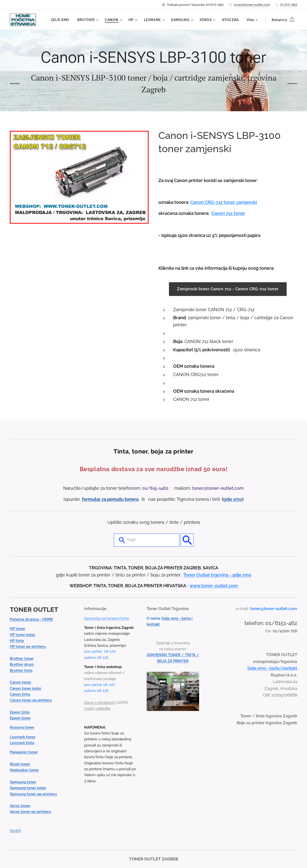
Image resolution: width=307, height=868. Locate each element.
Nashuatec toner (24, 770)
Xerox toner (20, 806)
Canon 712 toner (228, 213)
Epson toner (20, 718)
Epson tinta (20, 712)
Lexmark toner (23, 737)
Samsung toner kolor (28, 788)
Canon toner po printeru (31, 700)
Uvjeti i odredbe (97, 709)
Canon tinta (20, 694)
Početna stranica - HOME (31, 620)
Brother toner (22, 659)
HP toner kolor (23, 635)
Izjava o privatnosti (100, 703)
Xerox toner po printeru (30, 812)
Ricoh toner (20, 764)
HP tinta (17, 641)
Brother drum (22, 665)
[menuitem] (61, 20)
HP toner (18, 629)
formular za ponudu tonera (110, 499)
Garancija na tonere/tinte (107, 618)
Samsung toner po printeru (33, 794)
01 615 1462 (289, 5)
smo (238, 499)
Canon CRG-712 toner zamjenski (224, 202)
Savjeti (15, 831)
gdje (228, 499)
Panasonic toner (24, 752)
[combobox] (147, 540)
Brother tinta (21, 671)
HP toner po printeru (28, 647)
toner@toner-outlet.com (252, 5)
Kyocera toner (22, 728)
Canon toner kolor (26, 688)
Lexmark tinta (22, 743)
